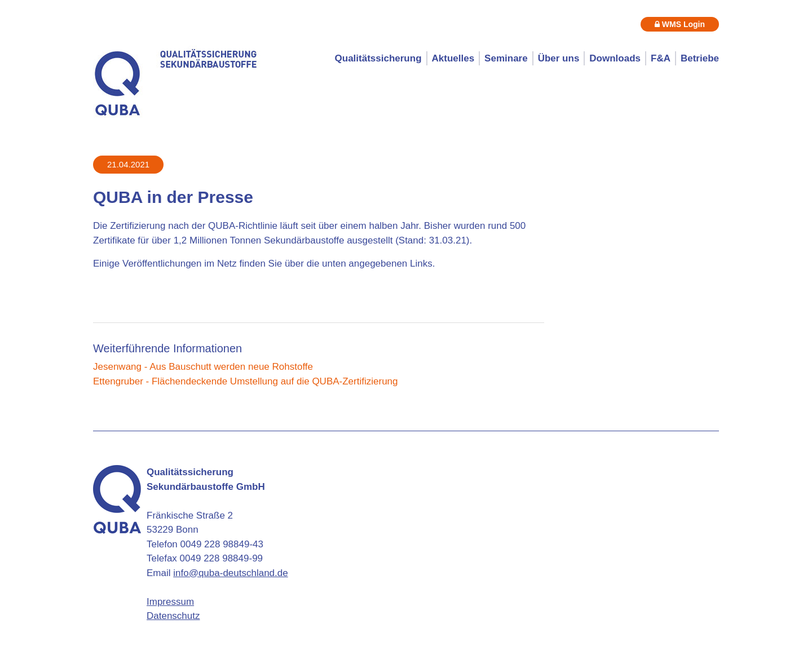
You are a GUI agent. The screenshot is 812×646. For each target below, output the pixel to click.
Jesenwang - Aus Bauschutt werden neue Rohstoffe (203, 367)
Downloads (615, 58)
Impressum (170, 602)
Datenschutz (173, 616)
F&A (661, 58)
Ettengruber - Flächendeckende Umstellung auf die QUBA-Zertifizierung (246, 381)
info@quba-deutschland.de (230, 573)
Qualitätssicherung (378, 58)
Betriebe (700, 58)
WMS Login (680, 24)
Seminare (506, 58)
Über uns (559, 58)
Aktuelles (453, 58)
